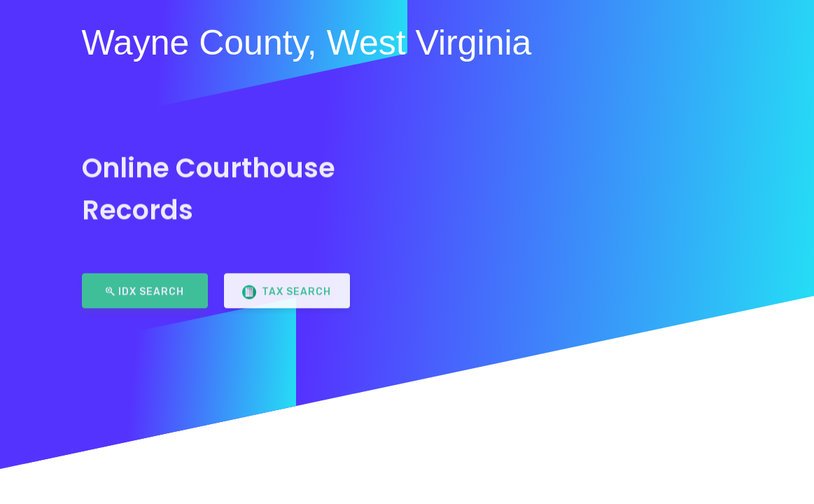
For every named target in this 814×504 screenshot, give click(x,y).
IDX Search (145, 287)
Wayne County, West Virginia (307, 43)
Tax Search (287, 288)
